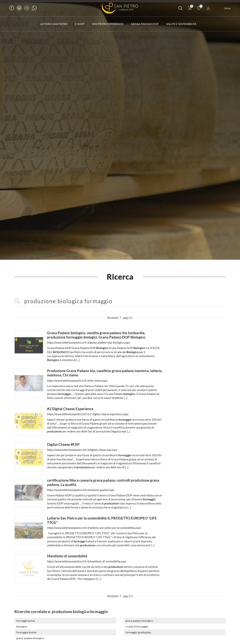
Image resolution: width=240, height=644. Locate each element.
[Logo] (120, 8)
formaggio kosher (27, 630)
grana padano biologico (139, 618)
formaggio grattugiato (138, 630)
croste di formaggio (137, 624)
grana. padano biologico (30, 636)
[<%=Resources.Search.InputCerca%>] (120, 299)
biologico (22, 624)
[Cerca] (180, 9)
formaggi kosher (26, 618)
